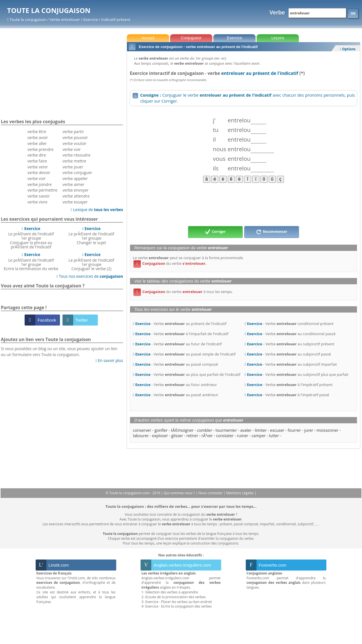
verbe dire (37, 155)
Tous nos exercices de (90, 276)
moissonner (327, 430)
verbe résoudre (77, 155)
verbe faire (37, 161)
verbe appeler (75, 178)
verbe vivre (37, 202)
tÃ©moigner (182, 430)
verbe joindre (40, 184)
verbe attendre (76, 196)
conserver (142, 430)
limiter (261, 430)
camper (258, 436)
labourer (141, 436)
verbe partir (73, 132)
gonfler (161, 430)
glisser (177, 436)
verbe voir (36, 178)
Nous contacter (211, 493)
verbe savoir (39, 196)
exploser (160, 436)
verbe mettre (74, 161)
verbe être (37, 132)
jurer (309, 430)
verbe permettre (42, 190)
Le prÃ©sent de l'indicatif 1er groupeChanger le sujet (91, 236)
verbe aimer (73, 184)
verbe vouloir (75, 143)
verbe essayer (75, 202)
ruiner (243, 436)
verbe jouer (73, 167)
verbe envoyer (76, 190)
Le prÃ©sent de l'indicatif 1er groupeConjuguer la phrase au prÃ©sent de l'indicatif (31, 238)
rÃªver (207, 436)
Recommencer (271, 232)
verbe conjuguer (77, 173)
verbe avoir (38, 137)
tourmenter (226, 430)
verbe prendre (40, 149)
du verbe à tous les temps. (183, 292)
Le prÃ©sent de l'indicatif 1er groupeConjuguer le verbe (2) (91, 262)
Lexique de (97, 210)
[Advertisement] (244, 204)
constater (225, 436)
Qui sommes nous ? (180, 493)
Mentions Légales (240, 493)
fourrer (294, 430)
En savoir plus (109, 360)
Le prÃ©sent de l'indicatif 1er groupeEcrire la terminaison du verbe (31, 262)
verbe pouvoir (75, 137)
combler (204, 430)
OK (353, 13)
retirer (192, 436)
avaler (246, 430)
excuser (277, 430)
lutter (274, 436)
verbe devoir (39, 173)
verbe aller (37, 143)
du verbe (170, 263)
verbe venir (38, 167)
